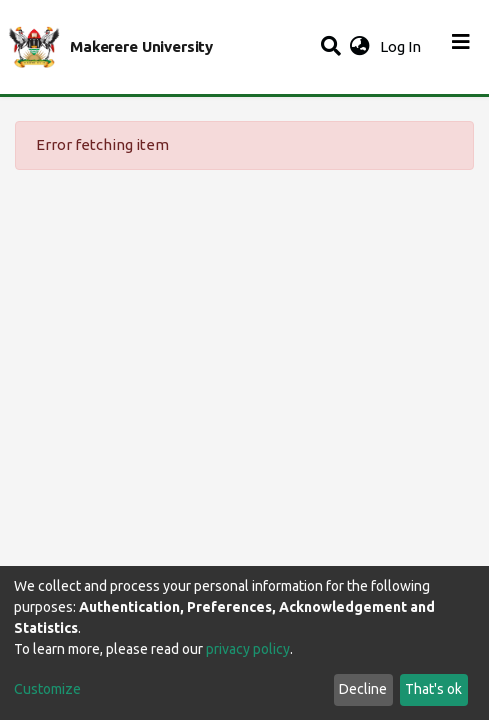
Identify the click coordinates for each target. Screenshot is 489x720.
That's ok (433, 689)
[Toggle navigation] (461, 47)
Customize (47, 689)
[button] (359, 47)
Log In (402, 46)
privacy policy (248, 649)
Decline (363, 689)
